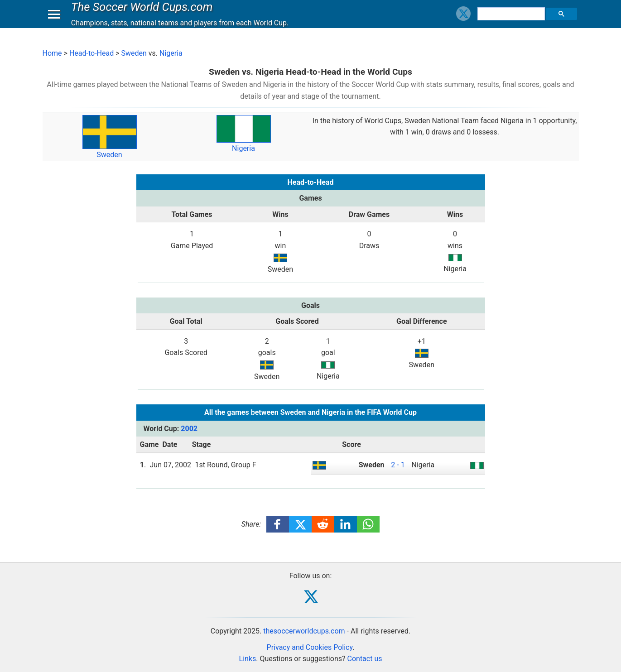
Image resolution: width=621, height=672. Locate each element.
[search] (512, 23)
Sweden (134, 53)
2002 (189, 429)
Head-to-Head (91, 53)
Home (52, 53)
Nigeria (171, 53)
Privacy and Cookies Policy (310, 647)
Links (248, 659)
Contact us (365, 659)
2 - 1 (398, 465)
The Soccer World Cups (144, 15)
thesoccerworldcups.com (304, 631)
